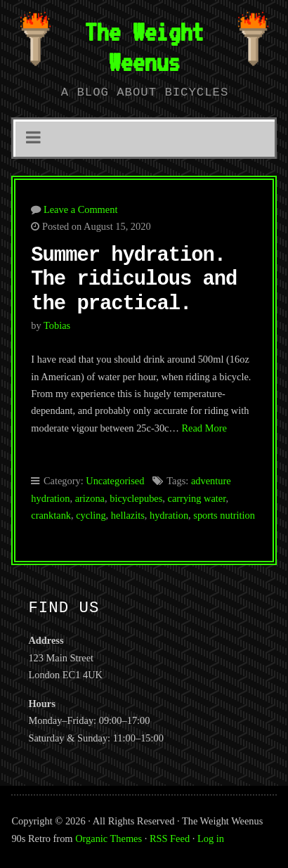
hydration (169, 515)
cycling (91, 515)
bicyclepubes (136, 498)
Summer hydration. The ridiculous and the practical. (134, 280)
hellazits (128, 515)
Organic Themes (109, 838)
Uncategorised (115, 481)
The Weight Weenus (144, 47)
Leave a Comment (81, 209)
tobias (57, 325)
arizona (90, 498)
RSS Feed (170, 838)
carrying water (197, 498)
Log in (211, 838)
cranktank (51, 515)
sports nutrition (224, 515)
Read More (204, 428)
